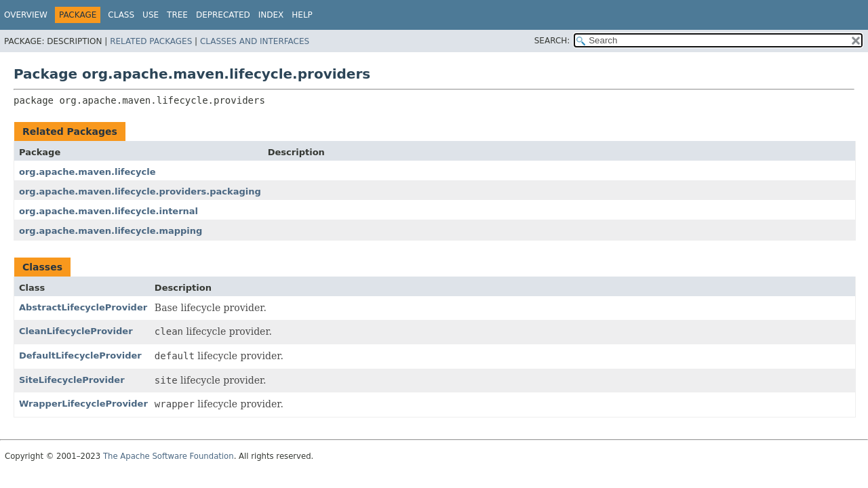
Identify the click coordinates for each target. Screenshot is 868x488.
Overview (26, 15)
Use (151, 15)
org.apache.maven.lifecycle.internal (108, 211)
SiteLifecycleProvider (72, 380)
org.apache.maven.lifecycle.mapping (111, 231)
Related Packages (151, 41)
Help (302, 15)
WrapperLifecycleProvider (83, 404)
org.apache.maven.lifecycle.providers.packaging (140, 191)
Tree (177, 15)
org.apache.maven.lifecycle (87, 172)
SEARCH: (552, 41)
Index (271, 15)
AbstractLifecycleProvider (83, 307)
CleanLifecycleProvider (76, 331)
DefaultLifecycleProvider (80, 355)
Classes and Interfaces (255, 41)
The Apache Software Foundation (169, 456)
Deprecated (223, 15)
